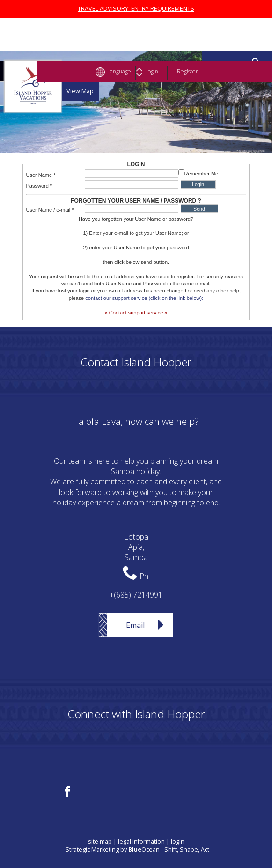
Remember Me (202, 174)
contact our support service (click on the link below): (144, 298)
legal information (141, 842)
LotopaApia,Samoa (136, 547)
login (178, 842)
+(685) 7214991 (136, 595)
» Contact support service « (136, 313)
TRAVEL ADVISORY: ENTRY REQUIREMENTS (136, 9)
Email (135, 625)
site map (100, 842)
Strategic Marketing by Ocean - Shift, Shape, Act (137, 850)
